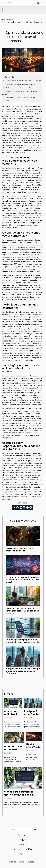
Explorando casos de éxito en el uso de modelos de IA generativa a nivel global (23, 580)
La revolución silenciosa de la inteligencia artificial (20, 550)
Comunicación (23, 849)
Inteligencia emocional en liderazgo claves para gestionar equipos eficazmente (23, 671)
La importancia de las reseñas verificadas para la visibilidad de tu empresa (22, 611)
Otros (23, 854)
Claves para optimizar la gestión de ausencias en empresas (19, 795)
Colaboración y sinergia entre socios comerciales (21, 84)
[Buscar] (20, 3)
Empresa (23, 835)
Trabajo (23, 840)
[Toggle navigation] (5, 10)
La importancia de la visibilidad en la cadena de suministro (23, 81)
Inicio (3, 20)
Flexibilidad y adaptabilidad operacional (18, 88)
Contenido (9, 77)
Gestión (10, 20)
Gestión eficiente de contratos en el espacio (34, 749)
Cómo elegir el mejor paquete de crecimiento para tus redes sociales (23, 641)
